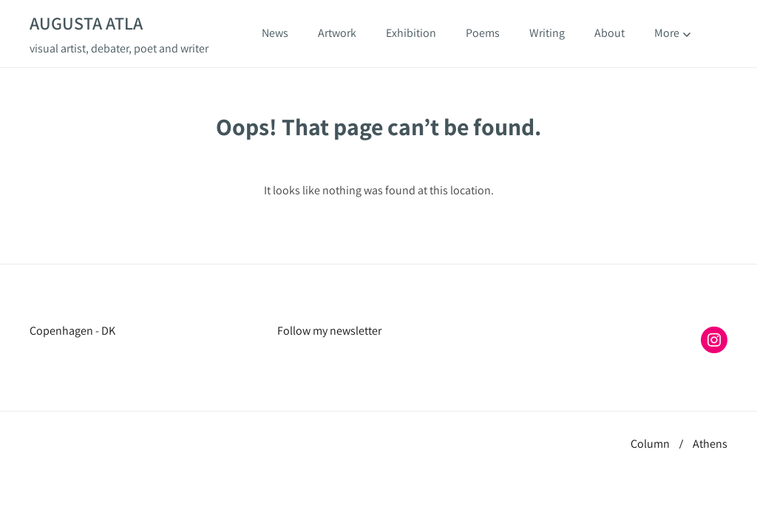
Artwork (337, 33)
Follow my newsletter (329, 331)
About (610, 33)
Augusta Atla (86, 23)
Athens (710, 444)
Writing (547, 33)
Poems (483, 33)
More (672, 34)
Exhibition (411, 33)
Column (650, 444)
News (275, 33)
